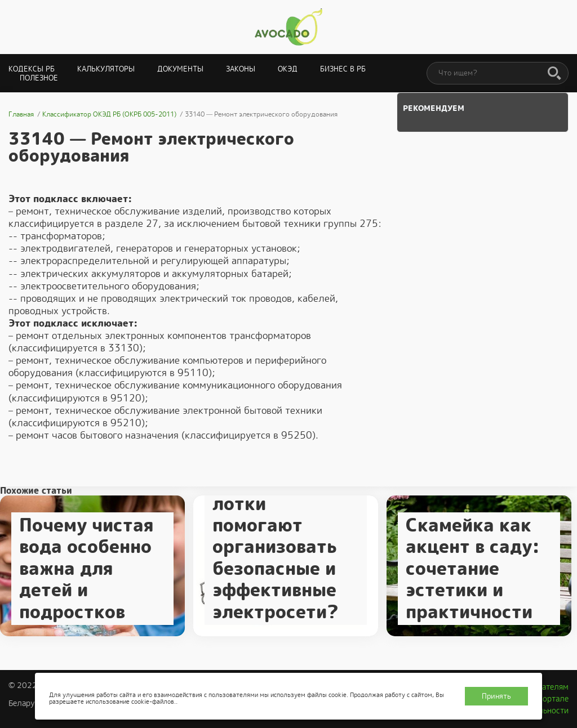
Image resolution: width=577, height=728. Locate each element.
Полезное (39, 78)
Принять (496, 696)
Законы (241, 69)
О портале (549, 699)
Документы (180, 69)
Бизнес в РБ (343, 69)
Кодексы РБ (32, 69)
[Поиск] (554, 74)
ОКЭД (288, 69)
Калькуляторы (106, 69)
